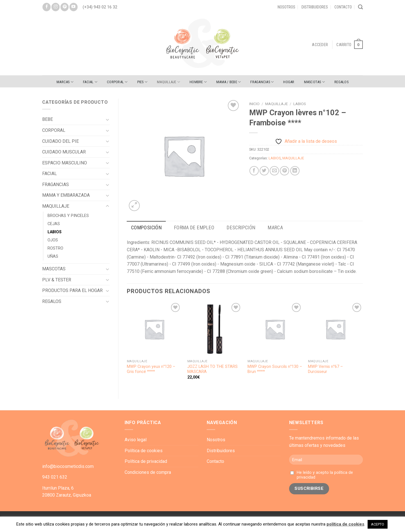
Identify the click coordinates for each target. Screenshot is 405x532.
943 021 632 (55, 477)
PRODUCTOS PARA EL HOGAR (72, 290)
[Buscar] (360, 7)
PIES (142, 82)
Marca (275, 227)
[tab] (146, 228)
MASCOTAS (315, 82)
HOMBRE (198, 82)
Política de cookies (144, 451)
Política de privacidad (146, 461)
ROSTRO (55, 248)
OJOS (53, 240)
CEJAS (54, 224)
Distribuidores (315, 7)
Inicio (254, 104)
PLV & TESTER (57, 280)
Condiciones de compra (148, 472)
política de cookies (345, 524)
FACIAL (90, 82)
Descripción (241, 227)
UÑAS (53, 256)
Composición (146, 227)
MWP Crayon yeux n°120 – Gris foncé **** (151, 369)
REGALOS (341, 82)
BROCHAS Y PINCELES (68, 216)
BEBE (48, 119)
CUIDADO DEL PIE (60, 141)
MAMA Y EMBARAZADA (66, 195)
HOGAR (289, 82)
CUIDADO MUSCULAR (64, 152)
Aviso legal (136, 440)
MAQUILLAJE (168, 82)
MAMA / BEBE (229, 82)
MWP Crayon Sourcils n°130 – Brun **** (275, 369)
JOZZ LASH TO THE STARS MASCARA (212, 369)
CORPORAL (117, 82)
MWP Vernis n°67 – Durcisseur (325, 369)
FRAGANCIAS (262, 82)
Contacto (343, 7)
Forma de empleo (194, 227)
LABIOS (55, 232)
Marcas (65, 82)
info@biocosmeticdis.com (68, 466)
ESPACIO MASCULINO (65, 163)
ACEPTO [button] (378, 524)
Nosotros (286, 7)
